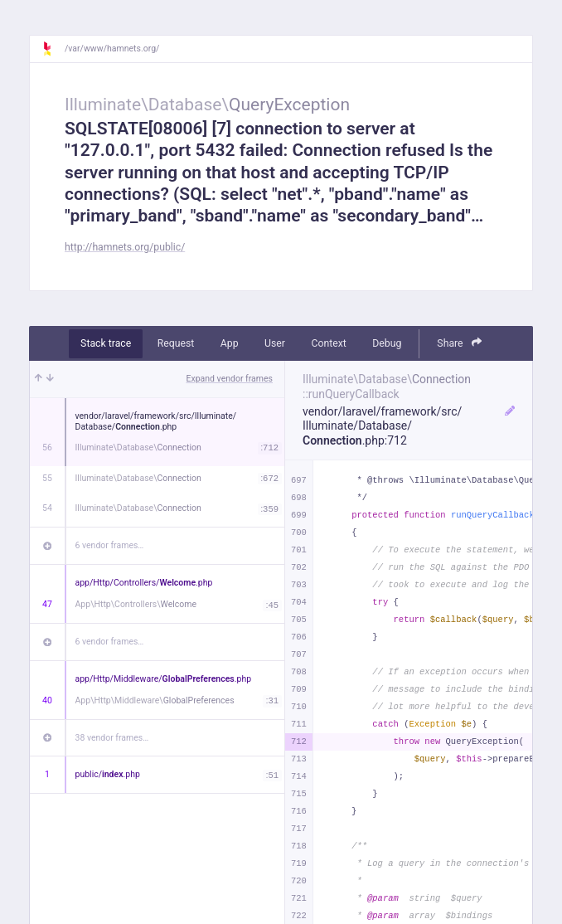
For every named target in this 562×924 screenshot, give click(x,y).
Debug (387, 343)
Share (459, 343)
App (230, 343)
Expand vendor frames (230, 379)
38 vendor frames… (112, 738)
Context (328, 343)
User (275, 343)
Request (176, 343)
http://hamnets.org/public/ (125, 247)
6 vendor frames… (110, 545)
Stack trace (106, 343)
